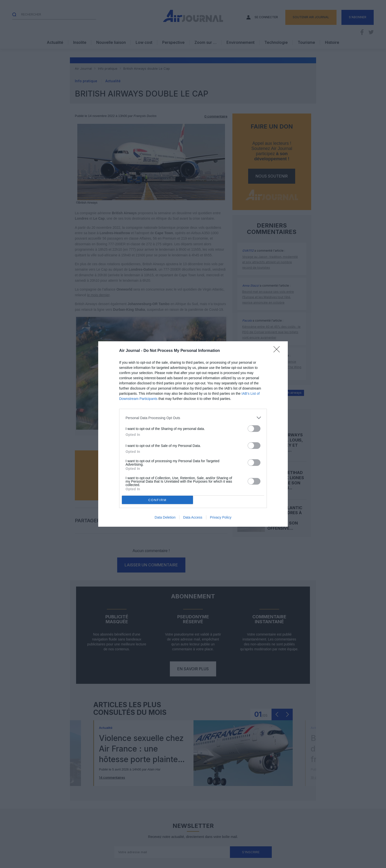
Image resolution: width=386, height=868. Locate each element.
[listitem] (193, 418)
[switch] (254, 429)
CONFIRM (157, 500)
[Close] (278, 351)
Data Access (193, 517)
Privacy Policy (221, 517)
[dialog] (193, 434)
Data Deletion (165, 517)
